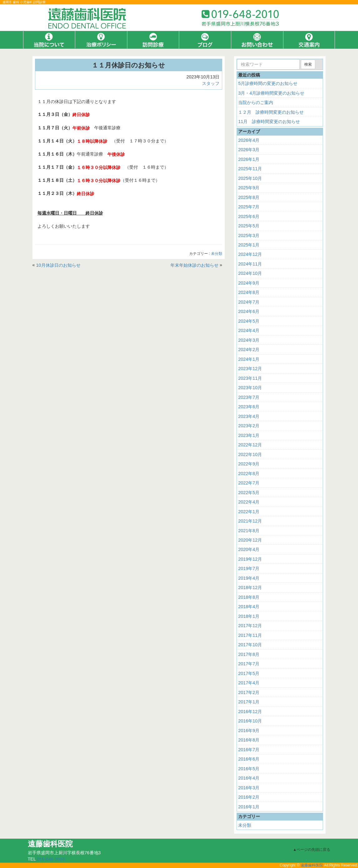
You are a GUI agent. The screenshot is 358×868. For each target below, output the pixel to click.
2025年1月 (249, 245)
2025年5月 (249, 226)
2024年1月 (249, 359)
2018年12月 (250, 588)
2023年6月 (249, 407)
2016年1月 (249, 806)
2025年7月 (249, 207)
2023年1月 (249, 435)
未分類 (217, 254)
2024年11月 (250, 264)
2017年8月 (249, 654)
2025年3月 (249, 235)
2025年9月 (249, 188)
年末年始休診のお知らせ (194, 265)
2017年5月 (249, 673)
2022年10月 (250, 454)
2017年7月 (249, 664)
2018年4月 (249, 607)
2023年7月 (249, 397)
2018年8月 (249, 597)
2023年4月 (249, 416)
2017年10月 (250, 645)
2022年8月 (249, 474)
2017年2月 (249, 692)
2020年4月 (249, 549)
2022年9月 (249, 464)
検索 (308, 64)
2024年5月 (249, 321)
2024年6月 (249, 311)
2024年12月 (250, 254)
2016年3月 (249, 788)
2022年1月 (249, 511)
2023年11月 (250, 378)
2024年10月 (250, 273)
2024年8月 (249, 292)
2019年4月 (249, 578)
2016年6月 (249, 759)
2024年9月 (249, 283)
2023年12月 (250, 369)
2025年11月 (250, 169)
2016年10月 (250, 721)
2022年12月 (250, 445)
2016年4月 (249, 778)
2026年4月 (249, 140)
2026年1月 (249, 159)
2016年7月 (249, 750)
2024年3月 (249, 340)
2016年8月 (249, 740)
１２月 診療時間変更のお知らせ (271, 112)
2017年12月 (250, 626)
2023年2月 (249, 426)
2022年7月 (249, 483)
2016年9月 (249, 731)
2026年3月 (249, 150)
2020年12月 (250, 540)
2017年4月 (249, 683)
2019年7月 (249, 568)
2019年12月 (250, 559)
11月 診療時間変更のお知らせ (269, 122)
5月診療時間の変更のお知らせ (268, 83)
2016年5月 (249, 769)
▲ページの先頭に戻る (312, 850)
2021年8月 (249, 530)
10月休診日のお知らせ (58, 265)
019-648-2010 (51, 859)
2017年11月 (250, 635)
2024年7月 (249, 302)
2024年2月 (249, 350)
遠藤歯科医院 (312, 865)
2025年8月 (249, 197)
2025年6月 (249, 216)
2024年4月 (249, 330)
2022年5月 (249, 492)
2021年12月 (250, 521)
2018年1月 (249, 616)
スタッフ (211, 83)
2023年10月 (250, 388)
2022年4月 (249, 502)
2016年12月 (250, 712)
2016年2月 (249, 797)
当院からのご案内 (256, 102)
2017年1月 (249, 702)
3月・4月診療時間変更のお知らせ (271, 93)
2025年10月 (250, 178)
